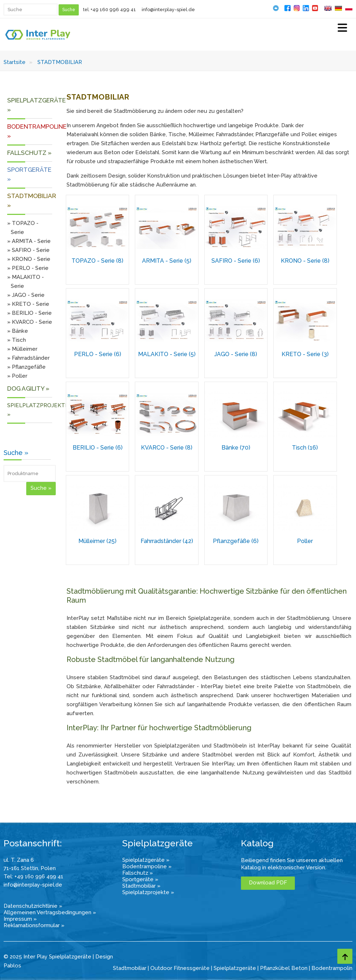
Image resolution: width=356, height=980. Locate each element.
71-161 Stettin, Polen (30, 868)
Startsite (15, 62)
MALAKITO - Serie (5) (167, 354)
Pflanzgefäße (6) (236, 541)
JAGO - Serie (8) (236, 354)
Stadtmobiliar (130, 968)
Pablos (12, 966)
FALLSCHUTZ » (29, 153)
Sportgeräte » (140, 879)
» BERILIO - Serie (29, 313)
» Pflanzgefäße (26, 367)
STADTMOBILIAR (60, 62)
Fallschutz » (138, 873)
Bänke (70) (236, 448)
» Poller (17, 376)
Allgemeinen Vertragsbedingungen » (50, 912)
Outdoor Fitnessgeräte (180, 968)
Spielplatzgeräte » (146, 860)
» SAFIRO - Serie (28, 250)
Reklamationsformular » (34, 925)
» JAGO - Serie (26, 295)
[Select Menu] (343, 29)
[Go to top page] (345, 956)
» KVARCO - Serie (30, 322)
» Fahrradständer (28, 358)
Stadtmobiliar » (141, 886)
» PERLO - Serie (28, 268)
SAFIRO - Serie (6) (236, 261)
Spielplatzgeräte (235, 968)
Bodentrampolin (332, 968)
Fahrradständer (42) (167, 541)
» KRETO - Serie (28, 304)
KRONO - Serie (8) (305, 261)
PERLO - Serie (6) (98, 354)
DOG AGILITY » (28, 388)
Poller (305, 541)
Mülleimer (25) (97, 541)
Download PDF (268, 883)
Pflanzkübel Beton (284, 968)
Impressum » (20, 919)
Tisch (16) (305, 448)
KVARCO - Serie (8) (167, 448)
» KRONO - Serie (29, 259)
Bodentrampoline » (147, 866)
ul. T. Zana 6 (19, 860)
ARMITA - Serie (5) (167, 261)
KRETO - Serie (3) (305, 354)
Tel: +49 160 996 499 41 (33, 877)
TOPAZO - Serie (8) (97, 261)
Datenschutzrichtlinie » (33, 906)
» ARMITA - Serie (29, 241)
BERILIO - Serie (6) (98, 448)
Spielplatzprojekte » (148, 892)
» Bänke (18, 331)
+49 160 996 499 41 (113, 10)
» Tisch (17, 340)
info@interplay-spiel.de (168, 10)
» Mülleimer (22, 349)
